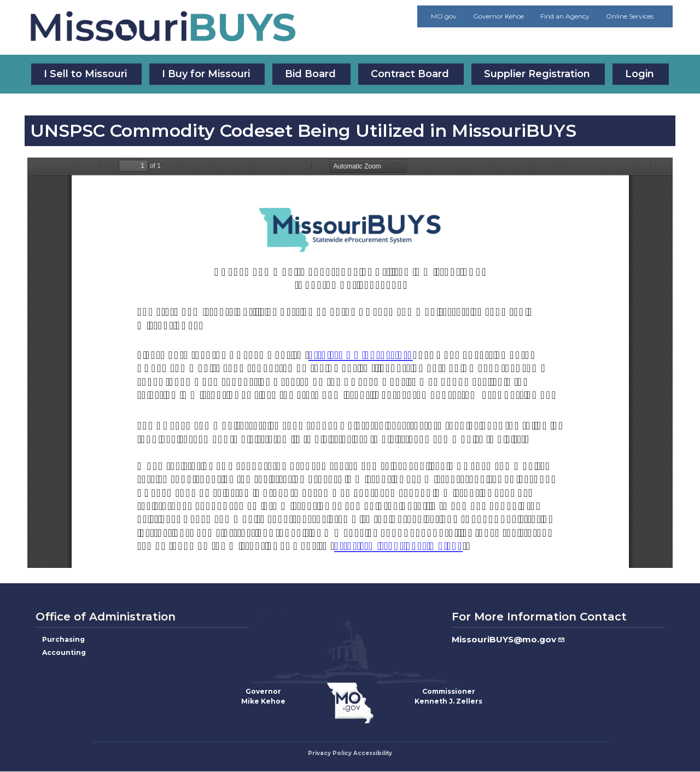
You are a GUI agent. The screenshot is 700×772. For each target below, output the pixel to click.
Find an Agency (565, 16)
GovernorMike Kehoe (263, 696)
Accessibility (373, 753)
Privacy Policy (330, 753)
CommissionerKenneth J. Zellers (448, 696)
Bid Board (310, 74)
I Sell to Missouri (85, 74)
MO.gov (444, 16)
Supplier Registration (537, 74)
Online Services (630, 16)
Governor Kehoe (498, 16)
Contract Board (410, 74)
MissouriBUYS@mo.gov (509, 639)
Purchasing (63, 639)
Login (640, 74)
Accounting (64, 652)
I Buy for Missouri (206, 74)
